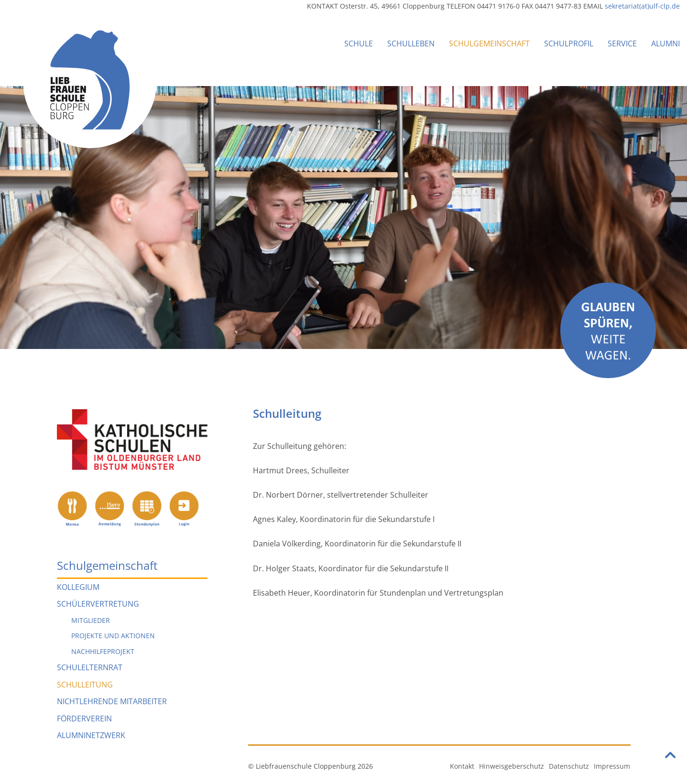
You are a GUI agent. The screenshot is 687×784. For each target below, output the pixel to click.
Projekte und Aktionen (113, 636)
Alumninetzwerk (91, 735)
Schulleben (411, 44)
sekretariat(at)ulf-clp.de (642, 6)
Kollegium (78, 587)
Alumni (665, 44)
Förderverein (84, 719)
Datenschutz (569, 766)
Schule (359, 44)
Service (622, 44)
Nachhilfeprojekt (103, 651)
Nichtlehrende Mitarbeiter (112, 701)
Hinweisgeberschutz (512, 766)
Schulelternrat (90, 667)
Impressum (612, 766)
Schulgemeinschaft (489, 44)
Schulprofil (569, 44)
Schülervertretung (98, 604)
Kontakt (462, 766)
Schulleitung (85, 685)
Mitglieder (91, 620)
